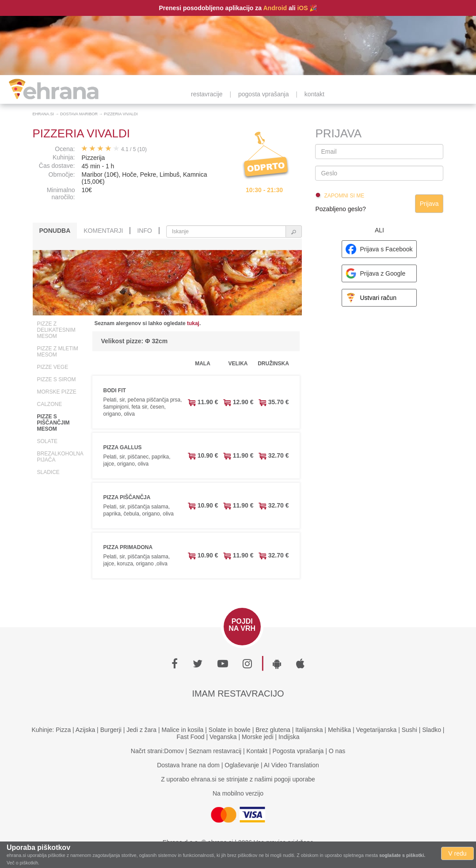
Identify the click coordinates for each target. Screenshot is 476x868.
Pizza (63, 730)
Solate (47, 441)
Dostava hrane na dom (188, 765)
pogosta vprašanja (263, 94)
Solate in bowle (230, 730)
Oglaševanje (242, 765)
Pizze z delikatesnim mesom (56, 330)
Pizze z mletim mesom (58, 352)
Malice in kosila (182, 730)
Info (144, 231)
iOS (302, 8)
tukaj (193, 323)
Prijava (429, 204)
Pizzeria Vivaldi (121, 114)
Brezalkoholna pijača (60, 457)
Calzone (50, 404)
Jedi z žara (141, 730)
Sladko (432, 730)
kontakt (314, 94)
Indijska (289, 737)
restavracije (207, 94)
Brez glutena (273, 730)
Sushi (409, 730)
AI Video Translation (291, 765)
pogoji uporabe (295, 779)
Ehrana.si (44, 114)
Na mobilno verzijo (238, 793)
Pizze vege (53, 367)
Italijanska (309, 730)
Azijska (85, 730)
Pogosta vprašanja (298, 751)
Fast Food (191, 737)
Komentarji (103, 231)
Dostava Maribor (79, 114)
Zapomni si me (344, 196)
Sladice (48, 472)
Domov (174, 751)
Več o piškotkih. (23, 863)
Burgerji (111, 730)
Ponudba (55, 231)
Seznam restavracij (215, 751)
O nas (337, 751)
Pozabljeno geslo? (340, 209)
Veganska (223, 737)
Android (275, 8)
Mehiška (339, 730)
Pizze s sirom (57, 379)
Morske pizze (57, 392)
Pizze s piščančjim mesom (53, 423)
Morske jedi (258, 737)
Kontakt (257, 751)
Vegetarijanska (376, 730)
